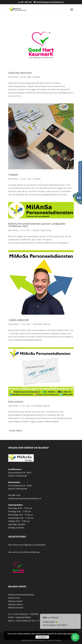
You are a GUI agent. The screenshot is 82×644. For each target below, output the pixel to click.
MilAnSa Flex (14, 598)
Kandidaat (37, 406)
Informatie (38, 324)
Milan (16, 77)
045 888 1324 (14, 495)
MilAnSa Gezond (16, 608)
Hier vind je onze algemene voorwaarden (27, 545)
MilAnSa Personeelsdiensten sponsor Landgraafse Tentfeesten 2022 (37, 225)
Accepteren (42, 637)
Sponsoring (46, 230)
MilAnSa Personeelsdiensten (21, 595)
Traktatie (13, 175)
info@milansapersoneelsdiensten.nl (25, 498)
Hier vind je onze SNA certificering (24, 552)
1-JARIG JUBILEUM (18, 320)
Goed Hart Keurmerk (20, 73)
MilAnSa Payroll (15, 601)
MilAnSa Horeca (15, 604)
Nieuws (37, 77)
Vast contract (16, 402)
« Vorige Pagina (15, 430)
